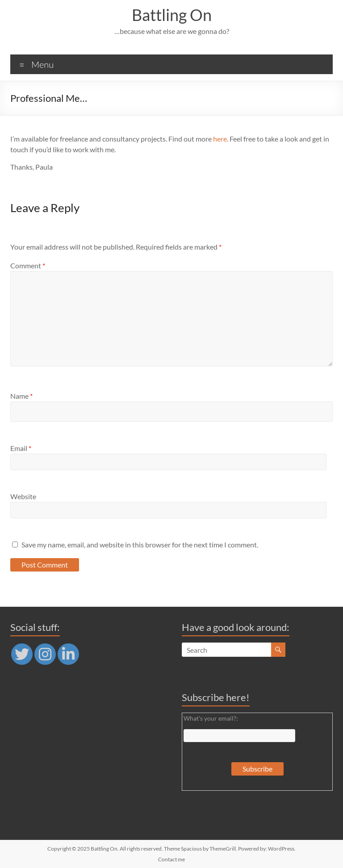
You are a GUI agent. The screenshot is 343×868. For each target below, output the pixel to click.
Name (21, 396)
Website (23, 496)
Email (21, 448)
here (220, 139)
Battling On (172, 15)
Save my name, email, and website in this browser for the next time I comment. (140, 545)
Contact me (171, 859)
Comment (28, 265)
